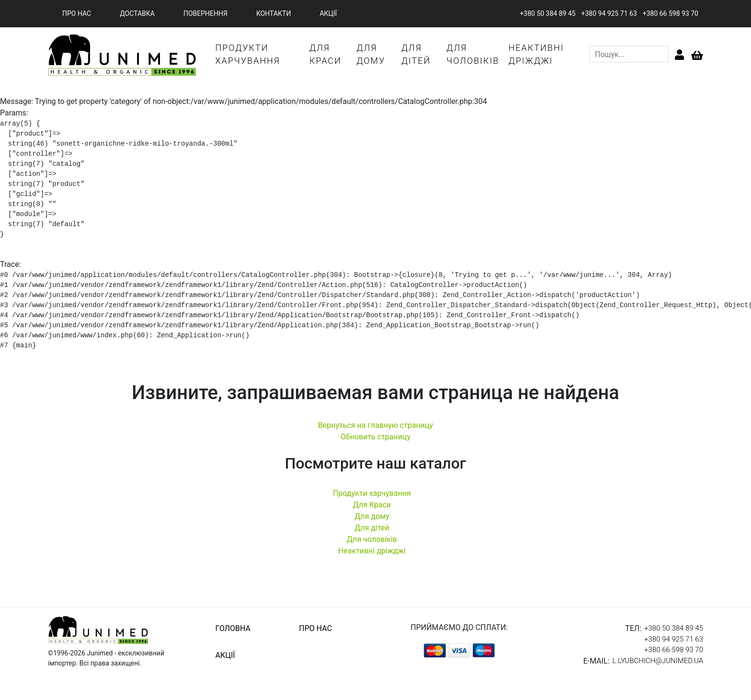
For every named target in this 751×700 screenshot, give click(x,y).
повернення (205, 13)
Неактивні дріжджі (372, 551)
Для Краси (372, 505)
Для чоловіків (372, 539)
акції (328, 13)
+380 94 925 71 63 (609, 13)
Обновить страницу (375, 437)
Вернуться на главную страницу (375, 425)
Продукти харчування (372, 493)
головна (233, 628)
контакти (274, 13)
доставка (137, 13)
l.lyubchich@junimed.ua (658, 661)
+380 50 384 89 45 (547, 13)
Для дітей (372, 528)
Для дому (372, 516)
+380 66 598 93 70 (671, 13)
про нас (77, 13)
